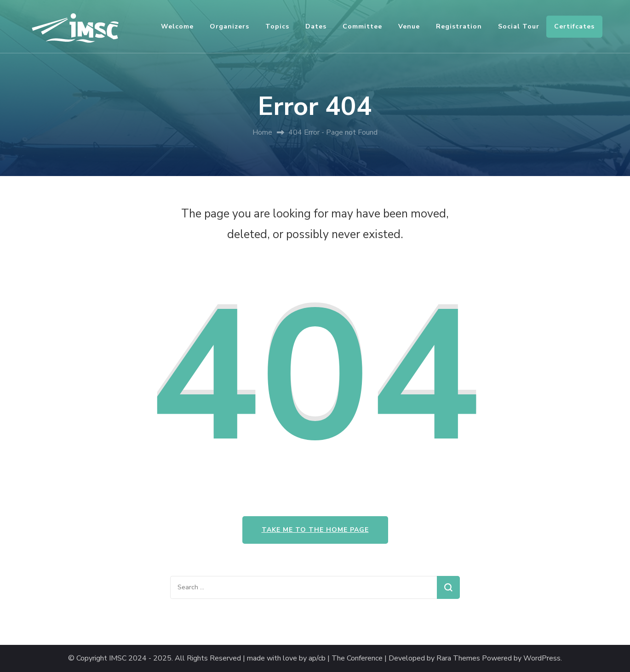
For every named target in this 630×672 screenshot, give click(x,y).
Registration (459, 26)
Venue (409, 26)
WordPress (542, 658)
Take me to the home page (315, 530)
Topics (277, 26)
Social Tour (519, 26)
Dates (316, 26)
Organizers (229, 26)
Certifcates (574, 26)
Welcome (177, 26)
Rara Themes (458, 658)
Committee (362, 26)
